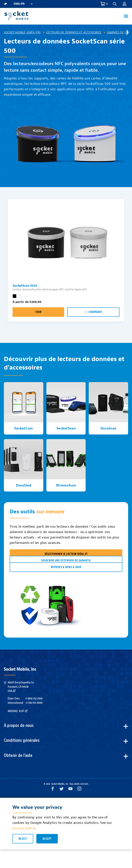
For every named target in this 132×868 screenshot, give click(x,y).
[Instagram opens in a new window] (79, 790)
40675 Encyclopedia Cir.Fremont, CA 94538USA (21, 687)
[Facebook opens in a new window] (53, 790)
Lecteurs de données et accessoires (74, 32)
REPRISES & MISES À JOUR (66, 567)
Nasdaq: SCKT (18, 711)
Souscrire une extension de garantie (66, 561)
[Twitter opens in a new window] (62, 790)
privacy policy (23, 830)
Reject (23, 841)
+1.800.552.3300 (34, 698)
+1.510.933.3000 (34, 703)
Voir (38, 312)
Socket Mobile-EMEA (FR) (22, 32)
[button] (115, 4)
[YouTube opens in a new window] (70, 790)
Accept (47, 841)
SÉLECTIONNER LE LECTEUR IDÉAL (66, 554)
